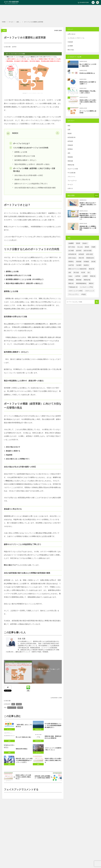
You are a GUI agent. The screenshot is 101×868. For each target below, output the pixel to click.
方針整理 (79, 265)
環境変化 (71, 262)
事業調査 (70, 157)
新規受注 (86, 265)
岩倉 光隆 (8, 47)
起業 (69, 130)
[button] (93, 2)
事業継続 (71, 280)
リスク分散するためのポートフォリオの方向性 (31, 148)
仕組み (70, 276)
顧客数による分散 (21, 152)
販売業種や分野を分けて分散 (25, 156)
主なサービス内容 (73, 169)
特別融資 (86, 262)
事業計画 (93, 276)
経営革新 (20, 708)
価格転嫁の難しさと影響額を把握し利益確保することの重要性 (88, 228)
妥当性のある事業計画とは (87, 73)
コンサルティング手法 (86, 287)
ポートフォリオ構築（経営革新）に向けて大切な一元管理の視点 (34, 170)
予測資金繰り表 (73, 287)
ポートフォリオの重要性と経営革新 (88, 112)
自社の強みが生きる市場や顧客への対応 (29, 175)
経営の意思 (90, 254)
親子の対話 (72, 247)
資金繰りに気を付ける (22, 180)
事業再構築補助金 (81, 283)
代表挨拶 (70, 42)
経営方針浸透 (88, 251)
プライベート (72, 177)
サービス (70, 185)
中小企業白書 (72, 173)
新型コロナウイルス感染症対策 (77, 269)
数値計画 (92, 269)
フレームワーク (72, 181)
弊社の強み (71, 50)
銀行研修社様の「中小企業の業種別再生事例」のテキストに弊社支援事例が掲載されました (88, 216)
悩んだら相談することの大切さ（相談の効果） (88, 65)
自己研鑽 (71, 251)
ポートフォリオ (12, 708)
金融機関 (71, 243)
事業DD (91, 283)
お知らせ (70, 188)
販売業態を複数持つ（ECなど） (26, 160)
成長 (4, 30)
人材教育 (85, 276)
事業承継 (70, 161)
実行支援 (76, 272)
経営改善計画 (72, 137)
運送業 (78, 243)
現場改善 (70, 145)
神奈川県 (81, 258)
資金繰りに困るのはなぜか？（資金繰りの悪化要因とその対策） (88, 205)
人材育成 (77, 276)
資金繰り (85, 243)
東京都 (93, 262)
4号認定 (84, 294)
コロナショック (90, 291)
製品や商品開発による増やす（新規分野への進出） (33, 164)
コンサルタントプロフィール (76, 38)
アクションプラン (74, 294)
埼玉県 (83, 272)
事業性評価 (71, 165)
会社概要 (70, 46)
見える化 (80, 247)
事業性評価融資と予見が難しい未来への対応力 (88, 92)
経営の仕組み (72, 258)
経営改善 (19, 704)
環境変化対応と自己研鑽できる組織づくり (88, 83)
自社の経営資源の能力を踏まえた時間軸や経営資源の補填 (35, 188)
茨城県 (93, 247)
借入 (89, 272)
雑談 (69, 126)
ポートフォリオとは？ (22, 143)
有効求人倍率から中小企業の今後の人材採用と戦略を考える (88, 102)
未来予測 (71, 265)
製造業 (70, 133)
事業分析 (71, 283)
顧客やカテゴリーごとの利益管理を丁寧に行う (31, 184)
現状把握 (79, 262)
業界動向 (70, 149)
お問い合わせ (72, 34)
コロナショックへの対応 (76, 291)
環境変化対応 (90, 258)
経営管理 (79, 251)
